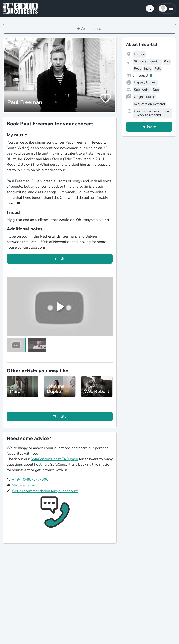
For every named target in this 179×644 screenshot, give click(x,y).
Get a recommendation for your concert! (45, 491)
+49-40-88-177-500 (30, 479)
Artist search (92, 29)
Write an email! (25, 485)
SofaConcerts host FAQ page (54, 459)
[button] (167, 9)
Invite (62, 259)
